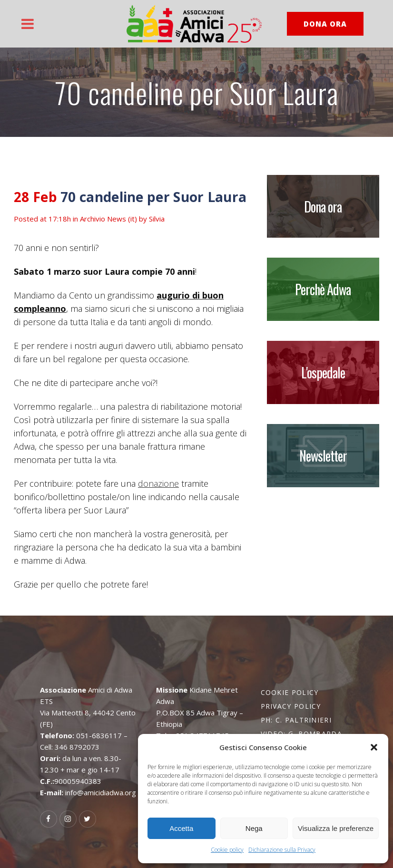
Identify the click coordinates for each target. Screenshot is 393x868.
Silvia (157, 219)
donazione (158, 483)
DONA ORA (325, 24)
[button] (374, 747)
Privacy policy (291, 706)
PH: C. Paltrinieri (296, 720)
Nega (254, 828)
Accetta (181, 828)
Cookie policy (227, 850)
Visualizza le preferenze (336, 828)
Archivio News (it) (108, 219)
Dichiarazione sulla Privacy (282, 850)
